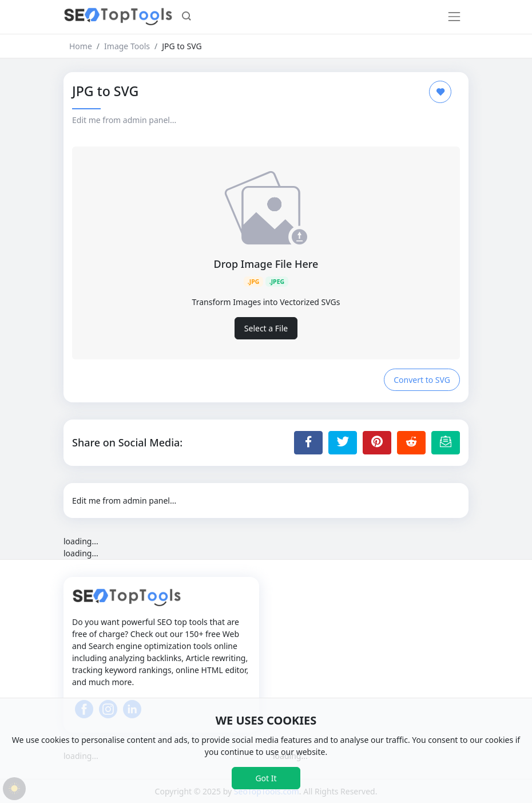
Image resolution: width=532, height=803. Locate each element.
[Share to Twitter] (343, 442)
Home (81, 46)
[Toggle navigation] (454, 17)
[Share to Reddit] (411, 442)
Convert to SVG (422, 380)
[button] (186, 17)
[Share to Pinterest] (377, 442)
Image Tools (127, 46)
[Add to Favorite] (440, 92)
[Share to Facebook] (308, 442)
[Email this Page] (446, 442)
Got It (266, 778)
